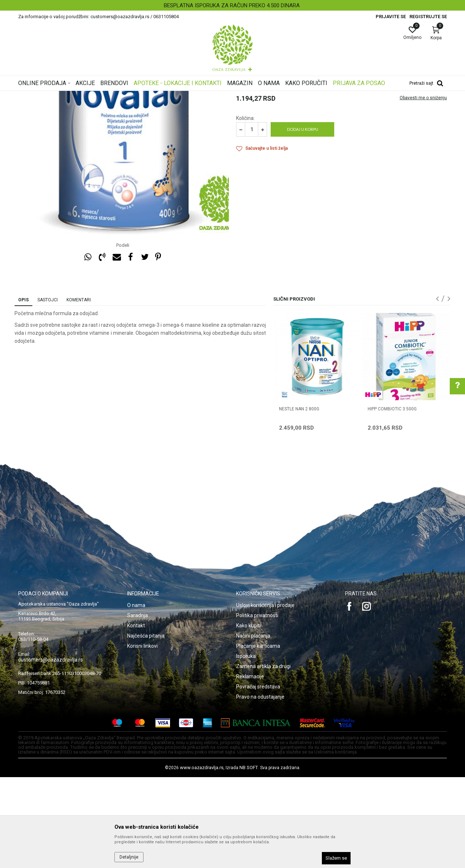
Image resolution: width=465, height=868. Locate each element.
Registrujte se (428, 17)
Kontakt (136, 716)
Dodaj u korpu (303, 220)
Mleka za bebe (186, 96)
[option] (232, 5)
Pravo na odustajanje (260, 788)
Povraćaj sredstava (258, 777)
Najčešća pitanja (146, 727)
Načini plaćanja (253, 727)
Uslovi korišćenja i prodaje (265, 696)
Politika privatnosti (257, 706)
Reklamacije (250, 767)
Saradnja (138, 706)
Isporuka (246, 747)
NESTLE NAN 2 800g (299, 500)
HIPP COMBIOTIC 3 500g (392, 500)
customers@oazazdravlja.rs (50, 751)
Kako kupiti (248, 716)
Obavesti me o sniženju (423, 189)
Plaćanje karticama (258, 737)
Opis (23, 391)
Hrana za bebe (152, 96)
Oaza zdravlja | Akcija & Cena (48, 96)
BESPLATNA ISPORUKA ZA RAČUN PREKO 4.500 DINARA (232, 5)
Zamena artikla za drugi (263, 757)
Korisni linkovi (142, 737)
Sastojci (48, 391)
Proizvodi (92, 96)
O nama (136, 696)
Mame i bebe (119, 96)
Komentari (79, 391)
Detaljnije (129, 857)
